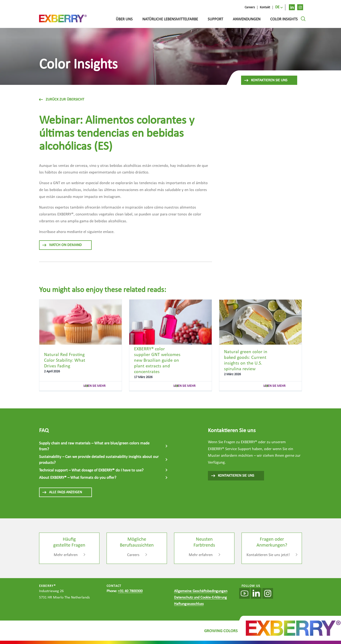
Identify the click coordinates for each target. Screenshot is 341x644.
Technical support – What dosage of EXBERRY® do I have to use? (91, 470)
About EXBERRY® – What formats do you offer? (78, 478)
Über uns (124, 19)
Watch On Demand (62, 245)
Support (215, 19)
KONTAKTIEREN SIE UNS (232, 476)
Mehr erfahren (66, 555)
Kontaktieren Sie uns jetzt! (268, 555)
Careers (133, 555)
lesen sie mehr (94, 386)
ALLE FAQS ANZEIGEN (62, 492)
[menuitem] (279, 7)
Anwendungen (247, 19)
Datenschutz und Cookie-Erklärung (200, 598)
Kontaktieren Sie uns (266, 80)
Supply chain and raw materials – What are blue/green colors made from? (94, 446)
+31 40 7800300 (130, 591)
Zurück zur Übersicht (62, 100)
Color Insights (284, 19)
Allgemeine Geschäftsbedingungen (201, 591)
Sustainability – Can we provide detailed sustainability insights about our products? (99, 460)
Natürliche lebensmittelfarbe (170, 19)
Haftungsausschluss (189, 604)
